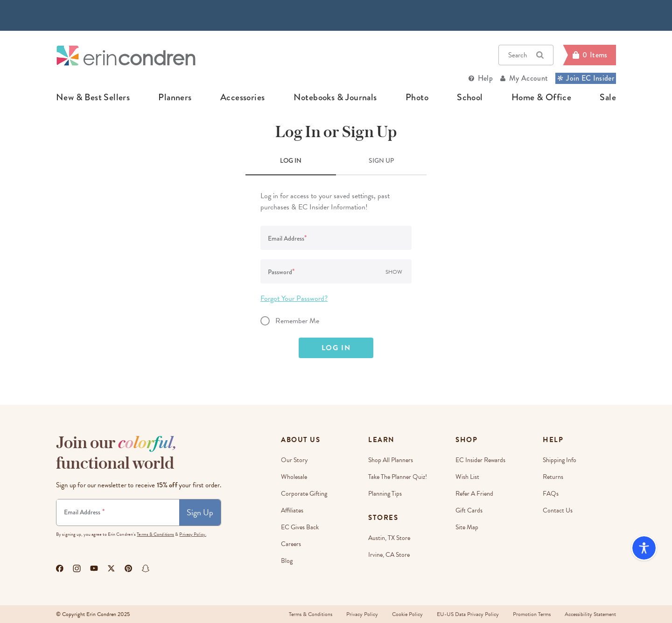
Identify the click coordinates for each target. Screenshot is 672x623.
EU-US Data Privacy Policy (468, 614)
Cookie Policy (407, 614)
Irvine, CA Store (389, 555)
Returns (553, 477)
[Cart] (589, 55)
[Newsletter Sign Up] (118, 512)
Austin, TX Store (389, 538)
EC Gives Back (300, 527)
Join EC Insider (586, 78)
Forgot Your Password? (294, 298)
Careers (291, 544)
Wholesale (294, 477)
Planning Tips (385, 494)
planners (175, 97)
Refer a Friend (474, 494)
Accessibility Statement (590, 614)
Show (394, 272)
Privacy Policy (362, 614)
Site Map (467, 527)
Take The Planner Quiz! (398, 477)
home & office (541, 97)
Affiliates (292, 510)
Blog (287, 561)
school (470, 97)
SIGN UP (381, 160)
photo (417, 97)
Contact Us (558, 510)
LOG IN (291, 160)
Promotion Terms (532, 614)
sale (608, 97)
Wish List (467, 477)
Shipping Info (560, 460)
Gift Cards (469, 510)
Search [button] (526, 55)
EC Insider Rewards (480, 460)
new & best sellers (93, 97)
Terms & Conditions (155, 534)
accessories (242, 97)
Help (485, 78)
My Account (528, 78)
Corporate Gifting (304, 494)
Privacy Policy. (193, 534)
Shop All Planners (391, 460)
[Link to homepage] (126, 55)
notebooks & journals (335, 97)
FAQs (551, 494)
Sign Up (200, 512)
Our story (294, 460)
